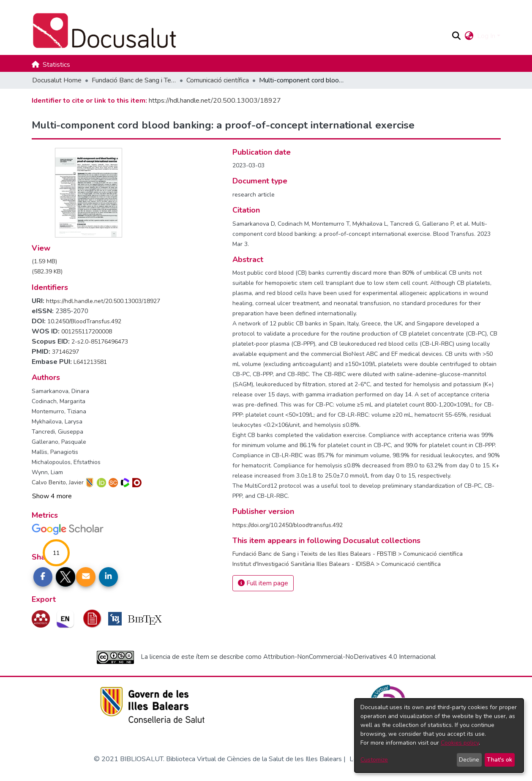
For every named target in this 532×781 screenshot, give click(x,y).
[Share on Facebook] (43, 577)
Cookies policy (460, 743)
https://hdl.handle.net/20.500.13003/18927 (215, 101)
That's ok (499, 760)
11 (56, 553)
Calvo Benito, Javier (58, 482)
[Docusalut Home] (238, 31)
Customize (374, 760)
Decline (469, 760)
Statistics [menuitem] (56, 65)
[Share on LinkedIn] (109, 577)
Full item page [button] (263, 583)
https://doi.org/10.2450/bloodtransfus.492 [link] (288, 525)
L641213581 (90, 362)
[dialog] (439, 736)
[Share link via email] (86, 577)
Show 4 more (52, 496)
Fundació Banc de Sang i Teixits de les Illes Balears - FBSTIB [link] (134, 80)
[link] (44, 261)
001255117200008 (87, 332)
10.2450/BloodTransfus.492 (84, 321)
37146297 (65, 352)
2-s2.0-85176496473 (100, 342)
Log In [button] (487, 36)
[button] (457, 36)
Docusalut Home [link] (57, 80)
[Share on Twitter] (65, 577)
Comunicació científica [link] (218, 80)
